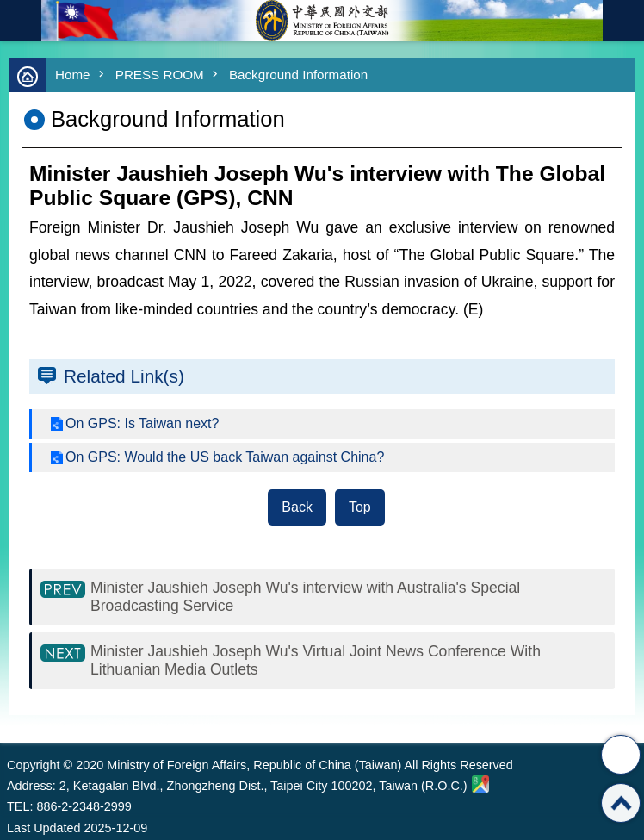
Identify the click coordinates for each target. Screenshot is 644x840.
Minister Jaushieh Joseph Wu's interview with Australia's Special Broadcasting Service (305, 597)
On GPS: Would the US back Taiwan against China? (225, 457)
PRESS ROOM (160, 75)
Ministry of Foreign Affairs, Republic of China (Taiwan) (322, 21)
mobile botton (21, 21)
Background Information (298, 75)
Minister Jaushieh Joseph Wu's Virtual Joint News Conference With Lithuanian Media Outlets (316, 660)
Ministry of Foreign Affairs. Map (480, 784)
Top (360, 507)
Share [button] (621, 755)
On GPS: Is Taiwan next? (142, 423)
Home (73, 75)
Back (297, 507)
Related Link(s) (124, 376)
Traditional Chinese (623, 21)
